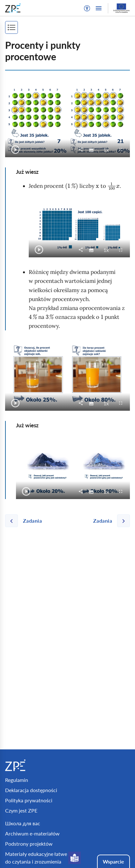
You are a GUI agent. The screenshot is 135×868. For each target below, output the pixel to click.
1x (108, 150)
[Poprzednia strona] (26, 521)
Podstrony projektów (29, 844)
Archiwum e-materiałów (32, 833)
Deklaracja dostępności (31, 790)
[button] (87, 8)
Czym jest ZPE (21, 810)
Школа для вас (23, 823)
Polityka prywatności (29, 800)
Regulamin (17, 780)
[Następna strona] (109, 521)
